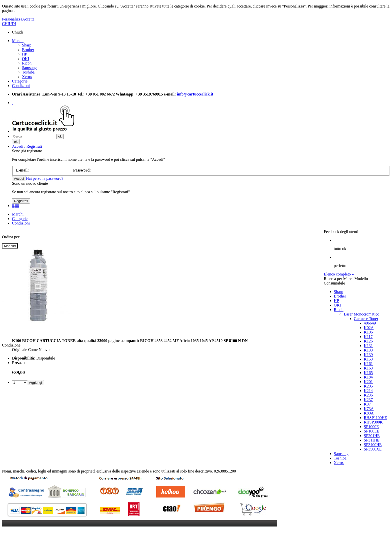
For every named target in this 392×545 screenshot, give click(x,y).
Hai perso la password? (45, 178)
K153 (368, 359)
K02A (369, 328)
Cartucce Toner (366, 319)
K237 (368, 400)
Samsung (29, 68)
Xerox (27, 77)
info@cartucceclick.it (195, 94)
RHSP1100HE (375, 418)
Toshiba (28, 72)
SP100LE (371, 431)
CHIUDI (9, 24)
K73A (369, 409)
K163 (368, 368)
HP (24, 54)
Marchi (18, 41)
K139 (368, 355)
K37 (367, 404)
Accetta (28, 19)
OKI (25, 59)
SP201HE (372, 436)
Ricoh (27, 63)
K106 (368, 332)
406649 (370, 323)
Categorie (20, 81)
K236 (368, 395)
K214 (368, 391)
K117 (368, 337)
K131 (368, 346)
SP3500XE (373, 449)
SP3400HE (373, 445)
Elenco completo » (339, 274)
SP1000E (371, 427)
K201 (368, 382)
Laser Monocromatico (361, 314)
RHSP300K (373, 422)
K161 (368, 364)
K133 (368, 350)
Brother (28, 50)
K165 (368, 373)
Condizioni (21, 86)
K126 (368, 341)
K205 (368, 386)
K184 (368, 377)
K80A (369, 413)
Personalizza (12, 19)
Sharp (27, 45)
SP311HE (372, 440)
